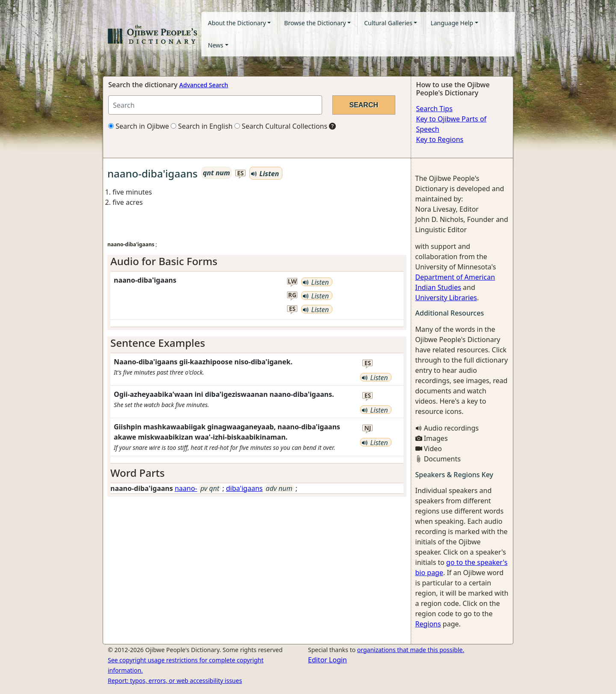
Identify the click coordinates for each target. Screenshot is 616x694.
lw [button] (292, 282)
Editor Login (327, 660)
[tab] (257, 261)
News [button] (216, 45)
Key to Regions (440, 139)
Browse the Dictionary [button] (315, 23)
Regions (428, 624)
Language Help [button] (452, 23)
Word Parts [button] (138, 473)
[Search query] (215, 105)
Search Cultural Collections (281, 126)
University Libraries (446, 298)
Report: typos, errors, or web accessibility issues (175, 681)
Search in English (202, 126)
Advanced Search (204, 85)
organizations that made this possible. (411, 650)
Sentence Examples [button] (158, 343)
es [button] (240, 173)
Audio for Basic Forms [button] (164, 261)
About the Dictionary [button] (237, 23)
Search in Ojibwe (139, 126)
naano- (186, 488)
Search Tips (434, 109)
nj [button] (367, 428)
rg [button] (292, 295)
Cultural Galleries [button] (388, 23)
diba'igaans (244, 488)
